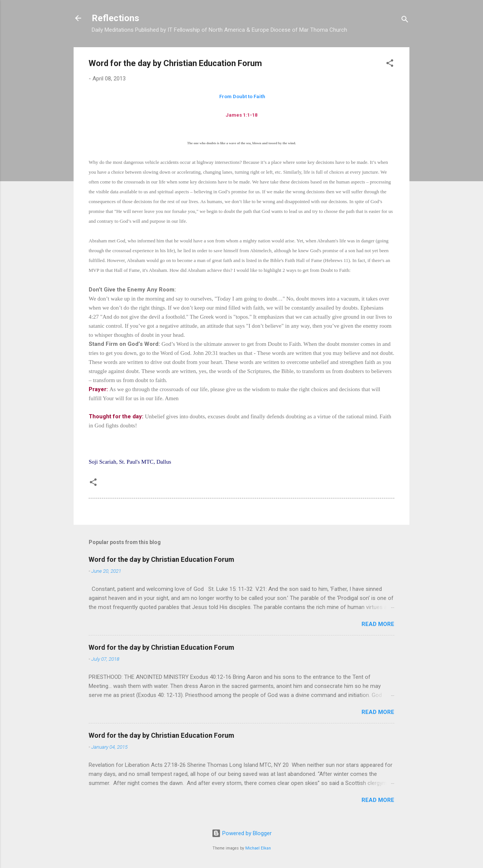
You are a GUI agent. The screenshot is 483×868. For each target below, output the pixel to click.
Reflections (115, 18)
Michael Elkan (258, 848)
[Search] (405, 21)
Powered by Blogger (242, 833)
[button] (390, 64)
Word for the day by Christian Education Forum (162, 559)
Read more (378, 624)
